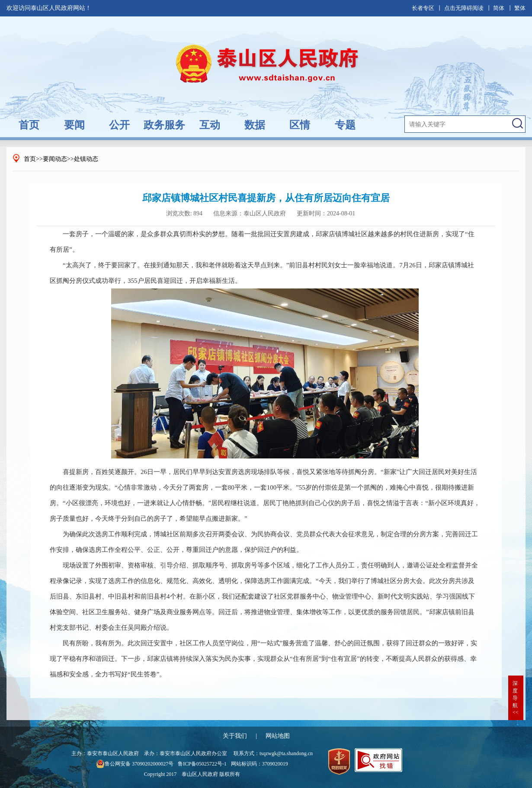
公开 (119, 125)
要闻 (74, 125)
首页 (29, 125)
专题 (345, 125)
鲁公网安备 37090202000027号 (135, 764)
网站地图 (278, 736)
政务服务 (164, 125)
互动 (210, 125)
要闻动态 (55, 159)
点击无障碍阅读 (464, 8)
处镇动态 (86, 159)
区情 (300, 125)
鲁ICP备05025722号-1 (202, 764)
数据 (255, 125)
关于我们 (235, 736)
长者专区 (423, 8)
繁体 (520, 8)
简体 (499, 8)
